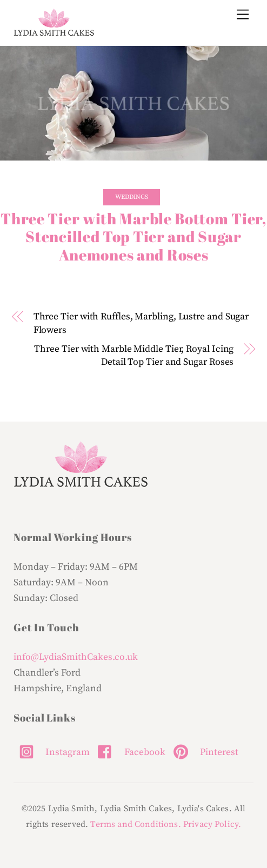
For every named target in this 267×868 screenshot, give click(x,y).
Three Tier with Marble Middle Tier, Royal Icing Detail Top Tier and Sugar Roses (134, 356)
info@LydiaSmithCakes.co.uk (76, 657)
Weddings (132, 197)
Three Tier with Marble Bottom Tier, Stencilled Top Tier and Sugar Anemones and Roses (133, 237)
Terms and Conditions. (135, 824)
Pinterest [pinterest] (203, 752)
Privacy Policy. (212, 824)
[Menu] (243, 15)
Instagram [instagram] (52, 752)
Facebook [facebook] (129, 752)
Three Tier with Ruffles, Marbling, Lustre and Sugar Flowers (141, 323)
